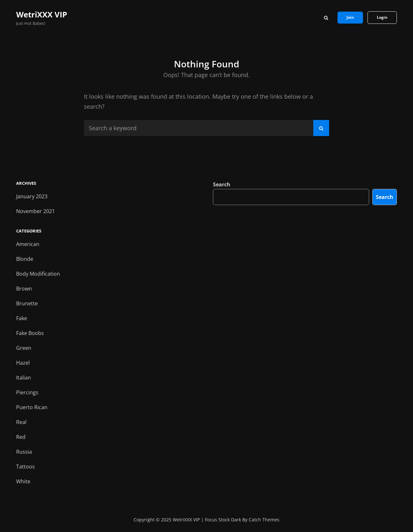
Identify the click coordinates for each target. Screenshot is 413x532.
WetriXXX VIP (42, 14)
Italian (24, 378)
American (28, 244)
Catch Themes (264, 520)
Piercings (27, 392)
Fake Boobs (30, 333)
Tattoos (25, 467)
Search (222, 184)
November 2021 (35, 211)
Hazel (23, 363)
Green (24, 348)
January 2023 (32, 196)
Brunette (27, 303)
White (23, 481)
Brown (24, 289)
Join (350, 17)
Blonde (25, 259)
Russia (24, 452)
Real (21, 422)
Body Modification (38, 274)
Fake (22, 318)
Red (21, 437)
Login (382, 17)
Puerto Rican (32, 407)
